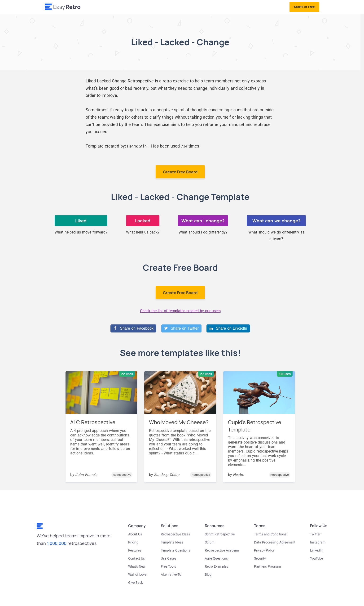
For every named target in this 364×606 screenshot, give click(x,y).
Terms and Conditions (270, 534)
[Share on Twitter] (181, 328)
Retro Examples (216, 566)
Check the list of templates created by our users (180, 311)
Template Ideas (172, 542)
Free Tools (168, 566)
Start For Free (304, 7)
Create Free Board (180, 172)
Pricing (133, 542)
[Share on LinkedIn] (228, 328)
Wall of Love (137, 575)
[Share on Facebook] (133, 328)
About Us (135, 534)
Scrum (210, 542)
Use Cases (169, 558)
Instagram (318, 542)
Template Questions (175, 550)
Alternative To (171, 575)
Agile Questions (216, 558)
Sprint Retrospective (220, 534)
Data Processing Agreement (275, 542)
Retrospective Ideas (175, 534)
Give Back (136, 583)
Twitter (315, 534)
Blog (208, 575)
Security (260, 558)
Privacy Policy (264, 550)
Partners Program (267, 566)
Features (135, 550)
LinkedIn (316, 550)
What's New (137, 566)
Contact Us (136, 558)
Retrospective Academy (222, 550)
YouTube (316, 558)
